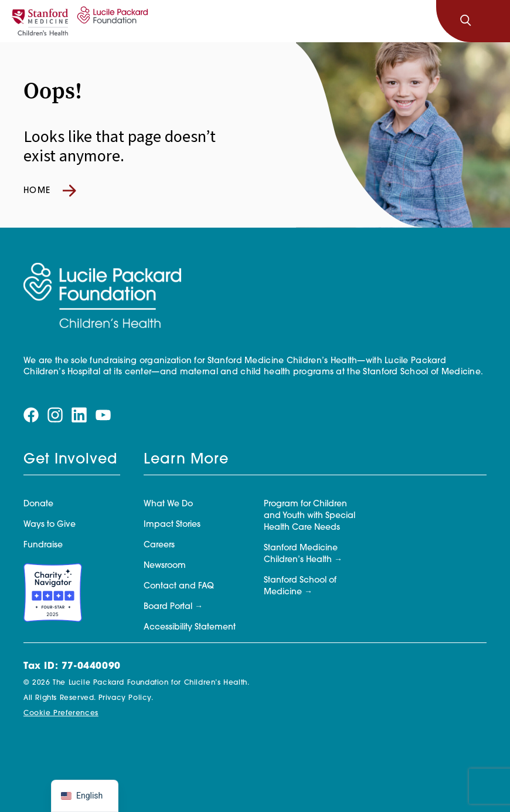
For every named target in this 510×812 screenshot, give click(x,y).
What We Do (168, 504)
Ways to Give (50, 525)
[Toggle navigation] (491, 21)
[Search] (465, 21)
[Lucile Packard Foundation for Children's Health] (111, 21)
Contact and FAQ (179, 586)
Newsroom (165, 566)
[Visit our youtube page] (103, 415)
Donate (38, 504)
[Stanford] (40, 21)
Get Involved (70, 460)
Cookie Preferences (61, 713)
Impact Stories (172, 525)
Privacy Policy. (126, 698)
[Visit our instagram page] (55, 415)
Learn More (186, 460)
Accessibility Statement (190, 627)
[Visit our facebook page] (31, 415)
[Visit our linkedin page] (79, 415)
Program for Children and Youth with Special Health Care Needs (310, 516)
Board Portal (168, 607)
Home (50, 191)
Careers (159, 545)
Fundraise (43, 545)
